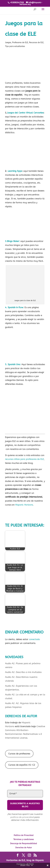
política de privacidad (22, 817)
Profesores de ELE (20, 43)
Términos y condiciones (24, 839)
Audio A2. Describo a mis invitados (23, 672)
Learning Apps (15, 171)
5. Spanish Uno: (13, 364)
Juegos (8, 43)
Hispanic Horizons (24, 505)
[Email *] (25, 794)
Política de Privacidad (24, 835)
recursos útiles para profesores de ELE (24, 459)
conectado (34, 639)
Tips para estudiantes (15, 46)
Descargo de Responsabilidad (24, 844)
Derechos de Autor (24, 848)
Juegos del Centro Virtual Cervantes (25, 113)
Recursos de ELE (36, 43)
